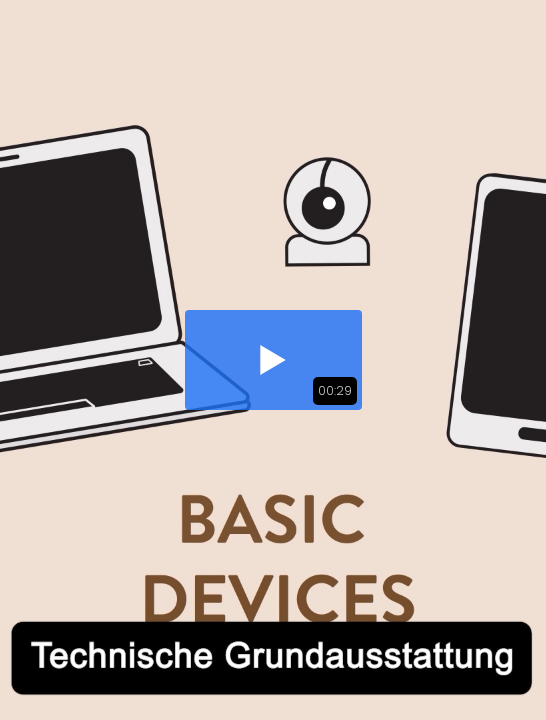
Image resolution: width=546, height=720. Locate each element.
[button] (273, 360)
